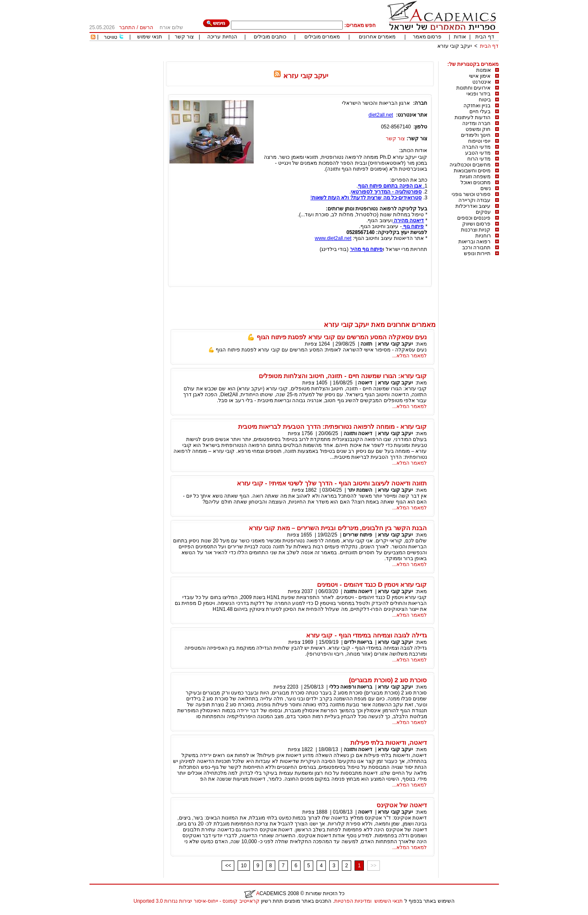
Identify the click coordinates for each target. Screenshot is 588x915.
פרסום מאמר (427, 37)
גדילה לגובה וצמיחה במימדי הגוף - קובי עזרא (366, 635)
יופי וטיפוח (479, 141)
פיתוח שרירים (357, 535)
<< (228, 866)
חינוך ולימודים (476, 135)
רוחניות (483, 236)
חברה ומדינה (476, 123)
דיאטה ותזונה (358, 433)
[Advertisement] (345, 58)
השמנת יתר (360, 490)
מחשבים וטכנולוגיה (470, 165)
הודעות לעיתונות (473, 117)
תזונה (366, 344)
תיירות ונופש (477, 253)
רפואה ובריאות (474, 242)
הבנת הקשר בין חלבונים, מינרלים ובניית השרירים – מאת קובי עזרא (338, 528)
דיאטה (365, 383)
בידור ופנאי (478, 94)
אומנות (484, 70)
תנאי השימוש (389, 901)
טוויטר (111, 37)
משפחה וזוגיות (475, 177)
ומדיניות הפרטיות (353, 901)
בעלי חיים (480, 112)
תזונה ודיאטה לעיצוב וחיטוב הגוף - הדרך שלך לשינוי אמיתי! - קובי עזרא (332, 483)
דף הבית (485, 37)
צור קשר (184, 37)
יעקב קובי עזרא (455, 46)
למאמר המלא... (409, 356)
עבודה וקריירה (474, 200)
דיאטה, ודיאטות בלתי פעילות (389, 742)
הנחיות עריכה (222, 37)
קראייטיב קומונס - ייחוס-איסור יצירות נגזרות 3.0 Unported (196, 901)
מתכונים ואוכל (476, 182)
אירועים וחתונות (473, 88)
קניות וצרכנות (476, 230)
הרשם (146, 27)
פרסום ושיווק (476, 224)
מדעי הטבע (478, 153)
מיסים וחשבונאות (472, 171)
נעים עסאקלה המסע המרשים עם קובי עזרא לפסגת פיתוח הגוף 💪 (337, 337)
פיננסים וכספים (474, 218)
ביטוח (485, 100)
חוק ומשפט (478, 129)
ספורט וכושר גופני (471, 194)
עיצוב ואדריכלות (473, 206)
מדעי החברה (476, 147)
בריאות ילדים (358, 642)
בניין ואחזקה (477, 106)
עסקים (483, 212)
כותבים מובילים (270, 37)
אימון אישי (480, 76)
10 (244, 866)
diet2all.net (381, 115)
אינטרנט (482, 82)
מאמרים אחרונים (377, 37)
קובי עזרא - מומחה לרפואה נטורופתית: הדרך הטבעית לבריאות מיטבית (333, 426)
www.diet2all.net (333, 238)
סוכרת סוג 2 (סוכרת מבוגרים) (388, 680)
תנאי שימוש (150, 37)
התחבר (127, 27)
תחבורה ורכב (476, 248)
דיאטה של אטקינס (402, 805)
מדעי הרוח (479, 159)
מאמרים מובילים (322, 37)
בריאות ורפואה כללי (351, 687)
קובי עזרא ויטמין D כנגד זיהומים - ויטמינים (372, 584)
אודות (460, 37)
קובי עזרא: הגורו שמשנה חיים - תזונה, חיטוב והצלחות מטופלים (343, 376)
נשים (486, 188)
